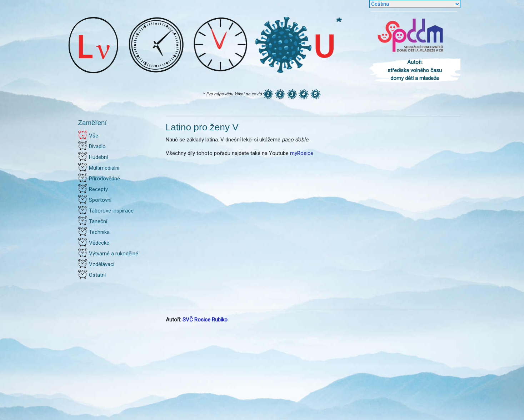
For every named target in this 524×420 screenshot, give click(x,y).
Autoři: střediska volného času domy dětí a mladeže (415, 70)
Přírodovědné (104, 179)
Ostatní (97, 275)
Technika (99, 232)
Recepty (98, 189)
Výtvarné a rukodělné (114, 254)
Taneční (98, 221)
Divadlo (97, 146)
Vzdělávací (102, 264)
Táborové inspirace (111, 211)
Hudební (98, 157)
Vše (94, 136)
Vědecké (99, 243)
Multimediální (104, 168)
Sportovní (100, 200)
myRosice (302, 153)
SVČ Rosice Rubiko (205, 320)
